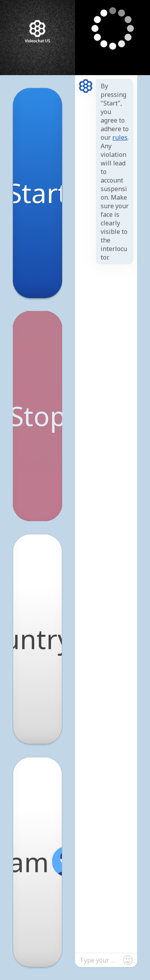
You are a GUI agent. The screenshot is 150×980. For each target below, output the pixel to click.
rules (120, 137)
